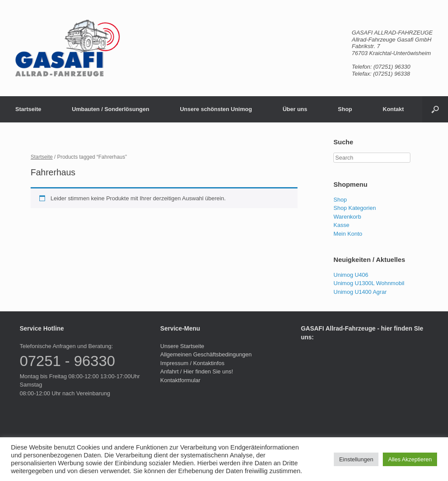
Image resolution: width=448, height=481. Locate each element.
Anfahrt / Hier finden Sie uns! (196, 371)
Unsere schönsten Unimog (216, 109)
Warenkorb (347, 217)
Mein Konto (348, 234)
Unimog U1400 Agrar (360, 292)
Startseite (28, 109)
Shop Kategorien (355, 208)
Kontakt (393, 109)
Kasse (341, 225)
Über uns (295, 109)
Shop (345, 109)
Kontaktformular (180, 380)
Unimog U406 (351, 275)
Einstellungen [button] (356, 459)
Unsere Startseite (182, 346)
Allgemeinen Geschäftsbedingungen (206, 354)
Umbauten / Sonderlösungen (110, 109)
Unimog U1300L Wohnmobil (369, 283)
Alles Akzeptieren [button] (410, 459)
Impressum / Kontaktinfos (192, 363)
